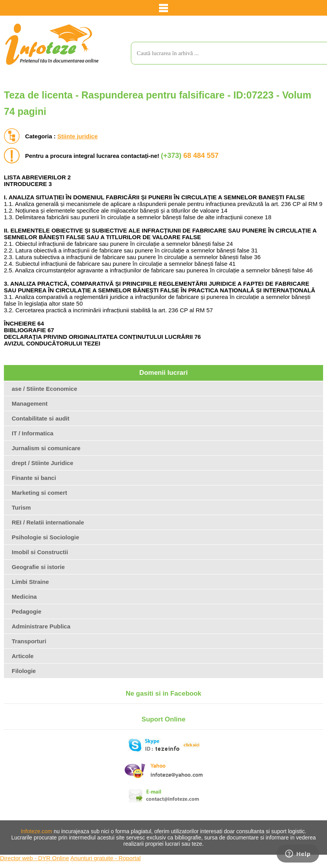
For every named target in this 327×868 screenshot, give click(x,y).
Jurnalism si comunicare (46, 448)
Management (30, 404)
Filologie (24, 671)
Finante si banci (34, 478)
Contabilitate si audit (41, 418)
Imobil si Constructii (40, 552)
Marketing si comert (39, 493)
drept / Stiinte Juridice (43, 463)
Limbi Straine (30, 582)
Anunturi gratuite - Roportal (105, 858)
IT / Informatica (33, 433)
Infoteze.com (36, 831)
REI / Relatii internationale (48, 522)
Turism (21, 507)
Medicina (24, 597)
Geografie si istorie (38, 567)
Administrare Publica (41, 626)
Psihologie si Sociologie (46, 537)
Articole (23, 656)
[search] (221, 53)
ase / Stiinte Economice (45, 389)
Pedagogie (27, 611)
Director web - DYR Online (35, 858)
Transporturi (29, 641)
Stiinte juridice (78, 136)
